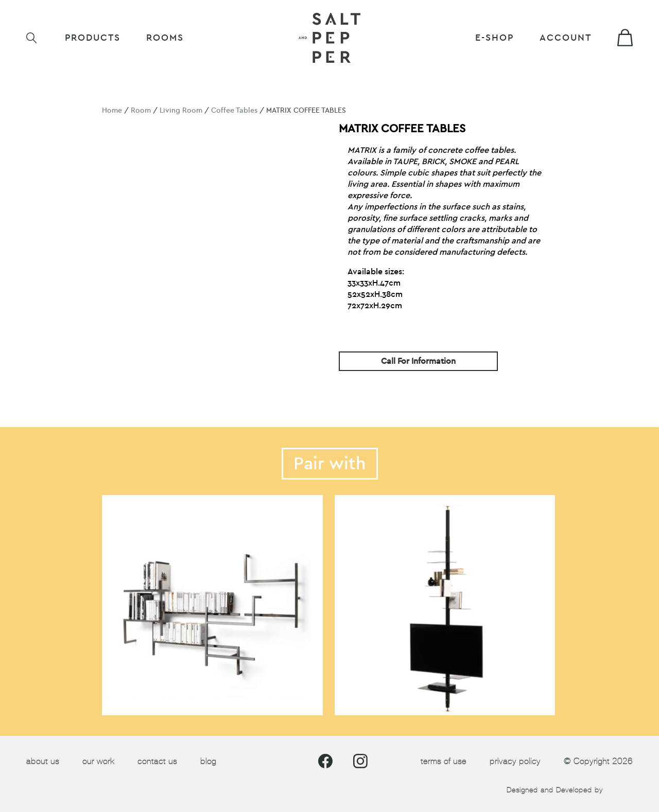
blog (208, 761)
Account (566, 38)
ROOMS (165, 38)
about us (43, 761)
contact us (157, 761)
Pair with (330, 464)
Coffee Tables (234, 110)
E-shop (495, 38)
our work (98, 761)
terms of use (444, 761)
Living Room (181, 110)
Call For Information (418, 361)
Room (141, 110)
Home (112, 110)
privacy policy (515, 761)
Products (93, 38)
